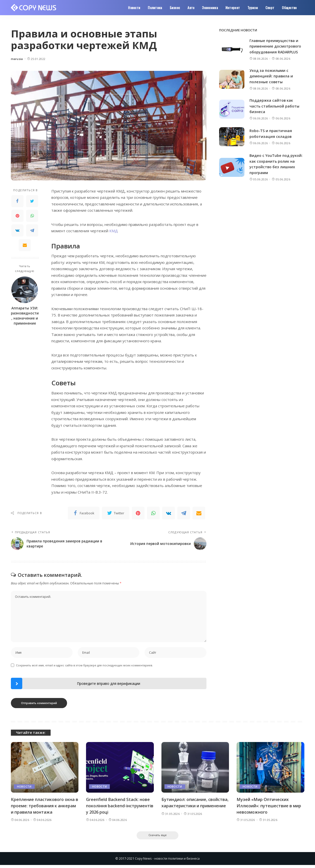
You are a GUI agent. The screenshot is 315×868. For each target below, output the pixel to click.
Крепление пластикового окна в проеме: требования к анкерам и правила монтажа (44, 807)
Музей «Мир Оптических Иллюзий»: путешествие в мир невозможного (270, 807)
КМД (114, 231)
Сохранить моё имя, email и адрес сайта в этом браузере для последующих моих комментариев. (84, 667)
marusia (17, 59)
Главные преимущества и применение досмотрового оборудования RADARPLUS (276, 46)
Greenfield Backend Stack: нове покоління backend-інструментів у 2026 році (119, 807)
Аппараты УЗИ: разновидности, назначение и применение (25, 316)
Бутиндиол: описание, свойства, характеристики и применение (192, 807)
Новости (24, 788)
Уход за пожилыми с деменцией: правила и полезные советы (271, 76)
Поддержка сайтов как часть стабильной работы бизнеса (275, 106)
